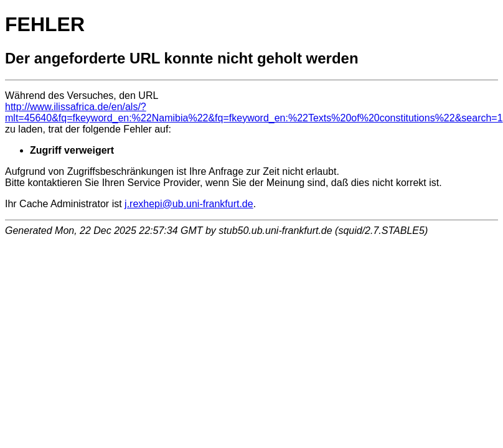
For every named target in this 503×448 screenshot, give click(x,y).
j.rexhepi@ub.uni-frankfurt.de (189, 204)
